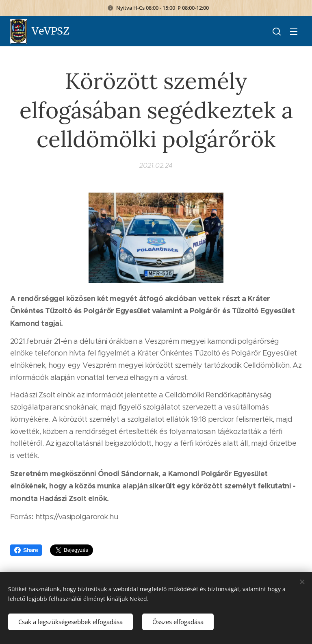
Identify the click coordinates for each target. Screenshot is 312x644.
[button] (277, 31)
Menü (294, 32)
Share (26, 550)
